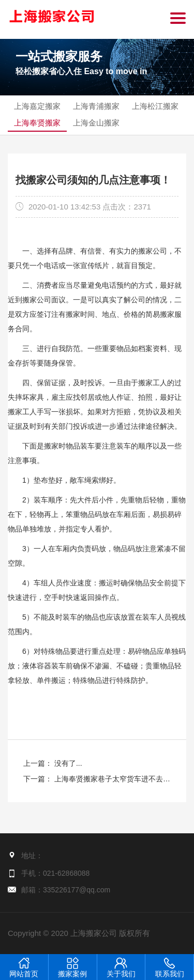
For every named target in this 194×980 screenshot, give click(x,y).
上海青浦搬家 (96, 106)
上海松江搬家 (155, 106)
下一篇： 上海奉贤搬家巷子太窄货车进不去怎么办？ (97, 781)
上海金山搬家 (96, 123)
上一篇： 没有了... (53, 763)
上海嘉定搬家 (37, 106)
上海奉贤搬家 (37, 123)
